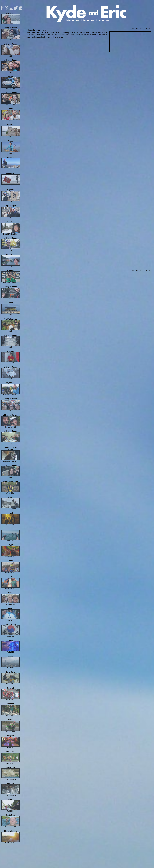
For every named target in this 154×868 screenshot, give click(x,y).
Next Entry (148, 28)
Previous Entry (137, 28)
